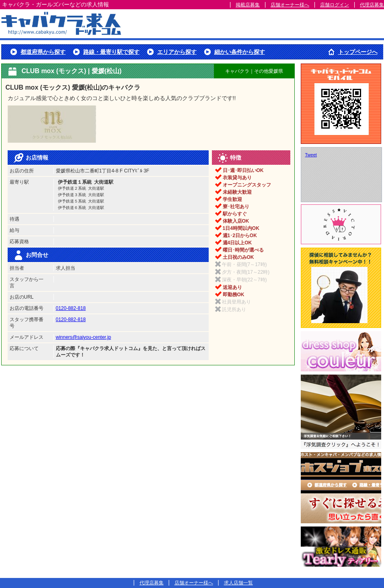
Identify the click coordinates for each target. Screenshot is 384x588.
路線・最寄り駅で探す (111, 52)
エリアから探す (177, 52)
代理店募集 (372, 5)
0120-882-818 (71, 308)
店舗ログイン (335, 5)
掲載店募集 (248, 5)
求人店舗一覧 (238, 583)
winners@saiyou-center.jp (84, 337)
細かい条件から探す (240, 52)
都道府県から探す (43, 52)
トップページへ (358, 52)
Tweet (311, 155)
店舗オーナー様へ (290, 5)
